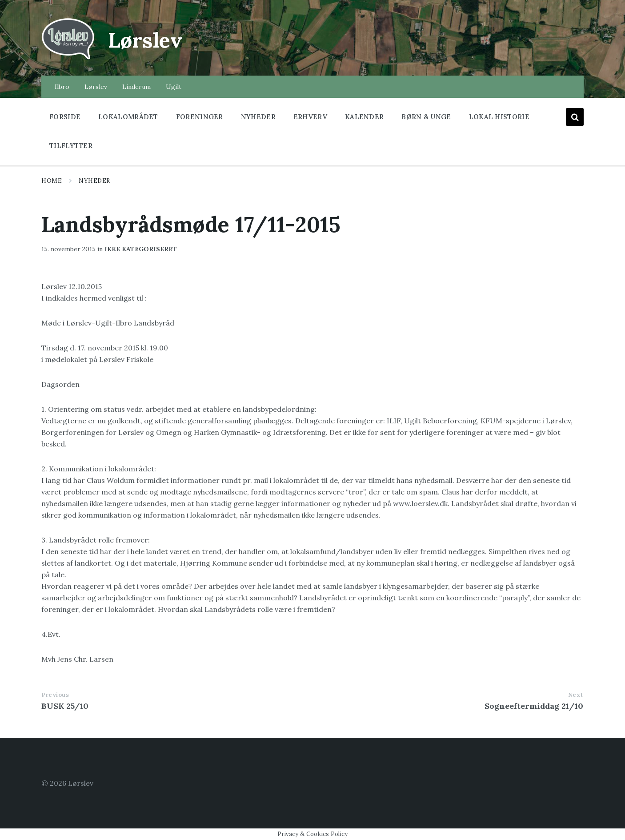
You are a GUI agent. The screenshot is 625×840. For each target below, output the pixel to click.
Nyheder (94, 181)
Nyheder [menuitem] (258, 117)
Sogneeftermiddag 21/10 (534, 706)
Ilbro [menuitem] (62, 87)
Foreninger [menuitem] (200, 117)
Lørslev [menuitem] (96, 87)
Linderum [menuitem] (136, 87)
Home (52, 181)
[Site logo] (68, 58)
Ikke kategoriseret (141, 249)
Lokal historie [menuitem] (499, 117)
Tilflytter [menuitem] (71, 146)
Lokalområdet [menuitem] (128, 117)
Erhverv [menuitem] (310, 117)
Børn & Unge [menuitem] (426, 117)
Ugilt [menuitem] (174, 87)
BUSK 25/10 (65, 706)
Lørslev (146, 40)
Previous (55, 695)
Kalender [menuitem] (364, 117)
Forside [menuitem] (65, 117)
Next (576, 695)
